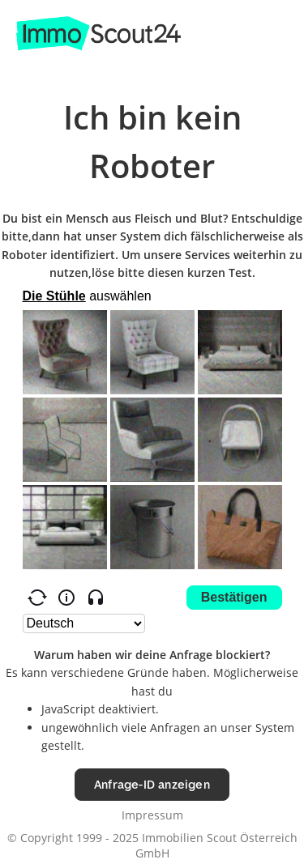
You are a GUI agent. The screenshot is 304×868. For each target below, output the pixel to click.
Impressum (152, 815)
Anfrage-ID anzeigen (152, 784)
